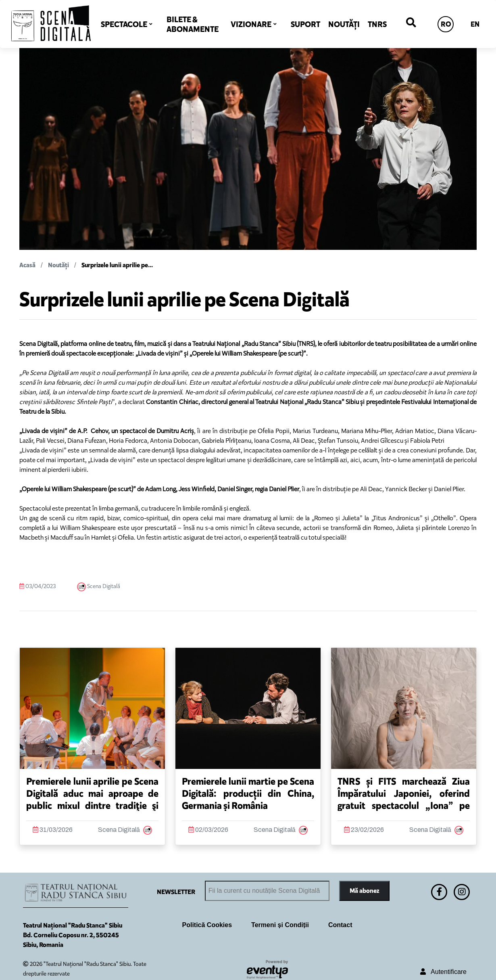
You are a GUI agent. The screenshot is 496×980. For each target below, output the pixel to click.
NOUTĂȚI (344, 24)
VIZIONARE (251, 24)
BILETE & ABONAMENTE (193, 24)
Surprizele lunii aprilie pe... (117, 265)
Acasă (27, 265)
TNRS (377, 24)
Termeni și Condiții (280, 925)
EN (475, 24)
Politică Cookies (207, 925)
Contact (340, 925)
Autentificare (443, 972)
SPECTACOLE (124, 24)
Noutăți (58, 265)
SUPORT (305, 24)
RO (446, 24)
